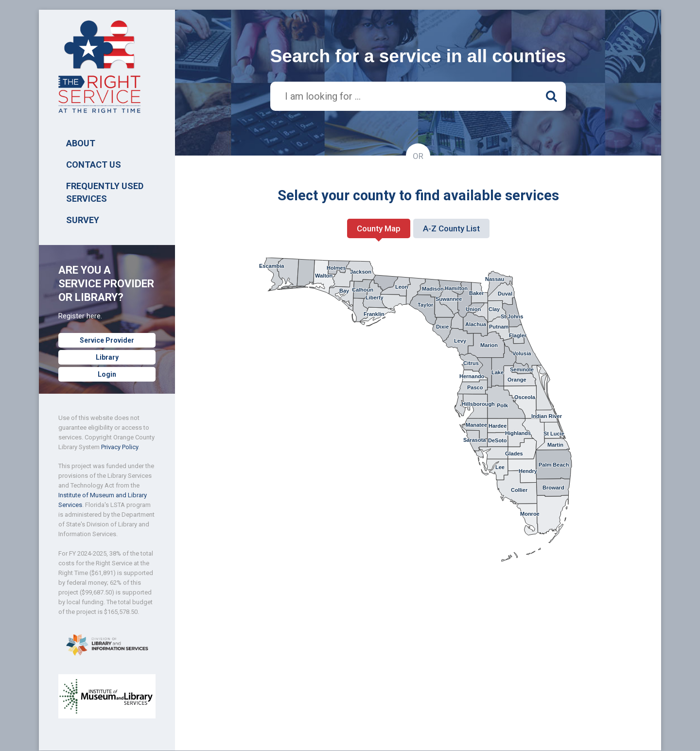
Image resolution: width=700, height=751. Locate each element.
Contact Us (94, 165)
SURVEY (83, 220)
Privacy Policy (120, 447)
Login (107, 374)
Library (107, 357)
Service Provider (107, 340)
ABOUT (81, 143)
